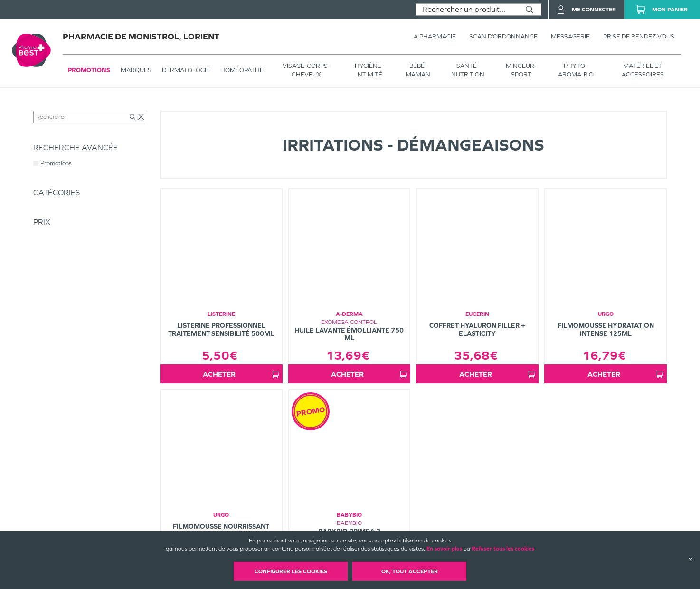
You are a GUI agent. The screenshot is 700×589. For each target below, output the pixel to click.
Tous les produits (54, 108)
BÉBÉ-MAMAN (418, 70)
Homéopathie (243, 70)
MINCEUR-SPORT (521, 70)
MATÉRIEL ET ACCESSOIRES (643, 70)
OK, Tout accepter (410, 571)
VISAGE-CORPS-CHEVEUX (306, 70)
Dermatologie (186, 70)
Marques (136, 70)
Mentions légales (414, 522)
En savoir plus (444, 549)
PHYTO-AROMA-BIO (576, 70)
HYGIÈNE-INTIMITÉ (369, 70)
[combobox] (467, 9)
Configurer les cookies (291, 571)
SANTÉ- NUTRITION (468, 70)
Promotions (89, 70)
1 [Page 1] (429, 405)
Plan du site (407, 530)
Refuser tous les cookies (503, 549)
